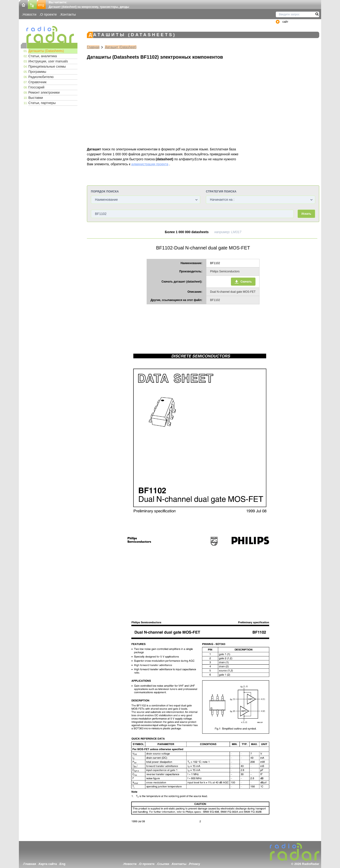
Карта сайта (48, 864)
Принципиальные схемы (47, 66)
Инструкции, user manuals (48, 61)
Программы (37, 72)
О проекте (48, 14)
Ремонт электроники (44, 92)
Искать (306, 214)
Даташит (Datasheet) (121, 47)
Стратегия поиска (221, 192)
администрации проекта (150, 164)
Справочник (37, 82)
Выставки (36, 98)
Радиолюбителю (41, 77)
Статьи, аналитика (43, 56)
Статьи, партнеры (42, 103)
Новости (30, 14)
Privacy (195, 864)
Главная (93, 47)
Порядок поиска (105, 192)
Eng (62, 864)
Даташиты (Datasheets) (46, 51)
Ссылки (163, 864)
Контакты (68, 14)
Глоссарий (36, 87)
